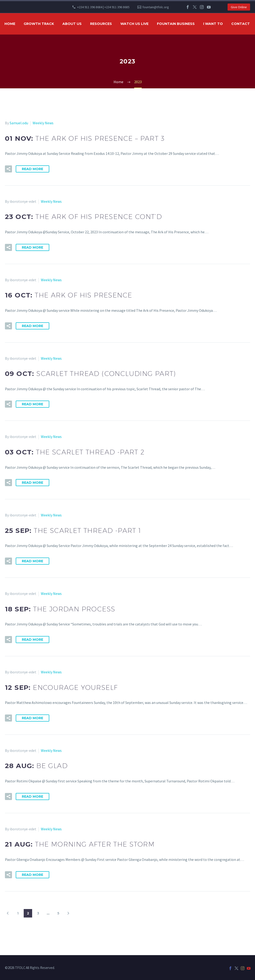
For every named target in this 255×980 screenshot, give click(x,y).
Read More (32, 169)
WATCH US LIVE (134, 24)
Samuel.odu (19, 123)
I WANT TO (213, 24)
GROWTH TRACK (39, 24)
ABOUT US (72, 24)
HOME (10, 24)
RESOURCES (101, 24)
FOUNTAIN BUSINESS (176, 24)
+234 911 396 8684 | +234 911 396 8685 (103, 7)
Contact (241, 24)
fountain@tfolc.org (156, 7)
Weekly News (43, 123)
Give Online (239, 7)
